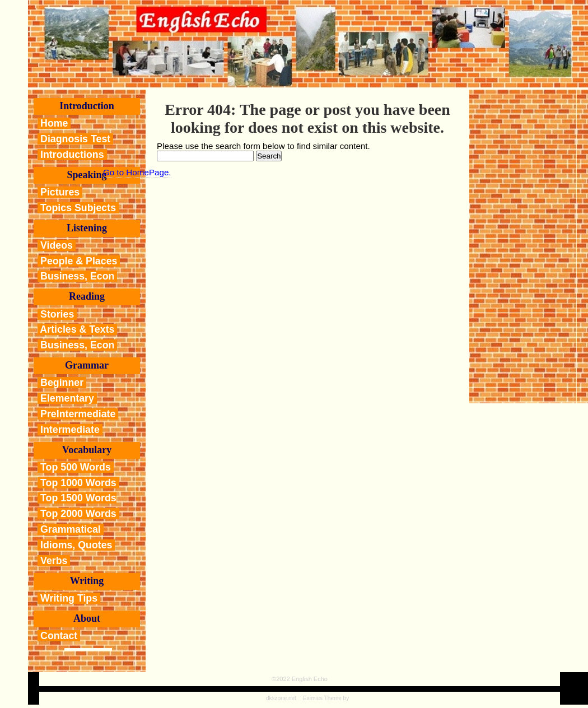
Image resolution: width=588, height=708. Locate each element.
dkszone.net (281, 698)
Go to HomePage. (137, 172)
